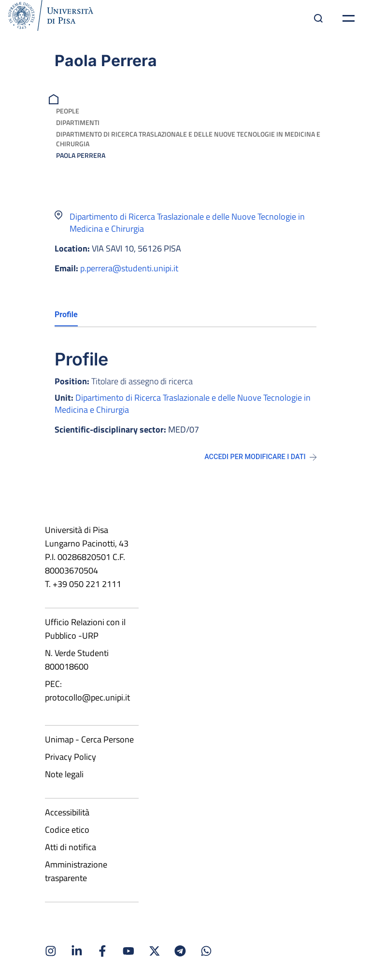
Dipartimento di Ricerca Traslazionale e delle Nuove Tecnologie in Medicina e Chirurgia (188, 139)
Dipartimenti (78, 122)
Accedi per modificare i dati (260, 457)
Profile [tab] (66, 315)
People (68, 111)
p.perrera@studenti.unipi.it (129, 268)
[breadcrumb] (55, 98)
